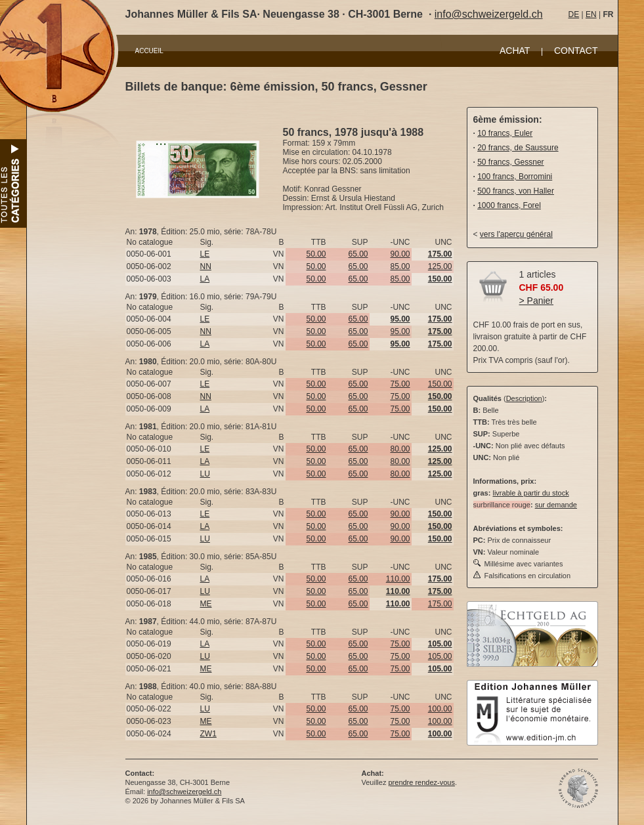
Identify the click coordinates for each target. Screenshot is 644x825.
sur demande (556, 505)
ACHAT (515, 51)
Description (524, 398)
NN (206, 266)
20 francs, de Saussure (518, 148)
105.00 (440, 656)
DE (574, 14)
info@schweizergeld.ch (489, 14)
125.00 (440, 266)
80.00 (400, 449)
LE (205, 254)
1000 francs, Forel (509, 205)
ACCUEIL (149, 51)
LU (205, 474)
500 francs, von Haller (516, 191)
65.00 (358, 254)
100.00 (440, 709)
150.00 (440, 384)
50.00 (316, 254)
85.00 (400, 266)
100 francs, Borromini (515, 177)
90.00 (400, 254)
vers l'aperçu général (516, 234)
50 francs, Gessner (510, 162)
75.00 (400, 384)
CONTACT (576, 51)
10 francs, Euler (505, 133)
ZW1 (208, 734)
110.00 (398, 579)
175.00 (440, 604)
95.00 (400, 331)
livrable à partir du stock (530, 493)
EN (591, 14)
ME (206, 604)
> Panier (537, 301)
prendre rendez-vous (421, 782)
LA (205, 279)
